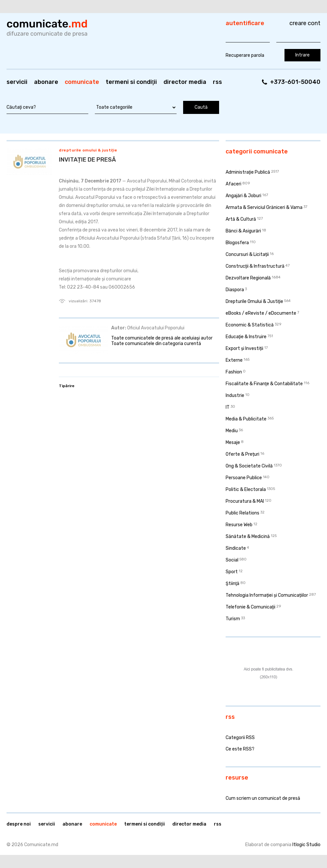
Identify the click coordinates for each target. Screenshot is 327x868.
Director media (185, 82)
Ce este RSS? (240, 749)
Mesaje (233, 442)
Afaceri (233, 184)
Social (232, 560)
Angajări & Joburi (243, 196)
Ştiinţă (232, 584)
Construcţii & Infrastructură (255, 266)
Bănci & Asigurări (243, 231)
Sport (232, 572)
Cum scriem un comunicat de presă (263, 798)
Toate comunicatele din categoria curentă (156, 344)
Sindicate (236, 548)
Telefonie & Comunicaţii (250, 607)
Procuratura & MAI (245, 501)
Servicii (17, 82)
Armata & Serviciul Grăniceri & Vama (264, 207)
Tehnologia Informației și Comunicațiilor (267, 595)
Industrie (235, 395)
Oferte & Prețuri (242, 454)
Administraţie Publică (248, 172)
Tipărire (67, 386)
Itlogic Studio (306, 845)
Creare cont (305, 23)
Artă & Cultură (241, 219)
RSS (217, 82)
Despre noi (19, 824)
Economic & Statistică (250, 325)
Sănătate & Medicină (248, 537)
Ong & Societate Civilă (249, 466)
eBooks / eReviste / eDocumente (261, 313)
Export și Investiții (244, 348)
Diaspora (235, 290)
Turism (233, 619)
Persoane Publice (244, 478)
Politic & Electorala (246, 489)
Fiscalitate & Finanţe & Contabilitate (264, 384)
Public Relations (242, 513)
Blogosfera (237, 243)
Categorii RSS (240, 738)
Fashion (234, 372)
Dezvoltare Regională (248, 278)
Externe (234, 360)
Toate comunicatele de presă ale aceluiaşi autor (162, 338)
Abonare (46, 82)
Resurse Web (239, 525)
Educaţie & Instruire (246, 337)
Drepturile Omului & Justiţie (88, 150)
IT (228, 407)
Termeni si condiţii (131, 82)
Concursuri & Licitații (247, 254)
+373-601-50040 (295, 82)
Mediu (232, 431)
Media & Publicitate (246, 419)
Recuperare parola (245, 55)
